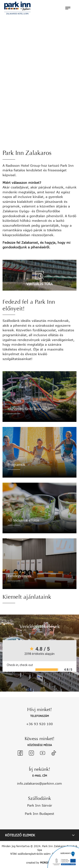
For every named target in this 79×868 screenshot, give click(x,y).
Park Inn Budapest (39, 814)
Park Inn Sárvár (40, 805)
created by (39, 863)
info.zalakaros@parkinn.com (39, 783)
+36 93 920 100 (39, 724)
